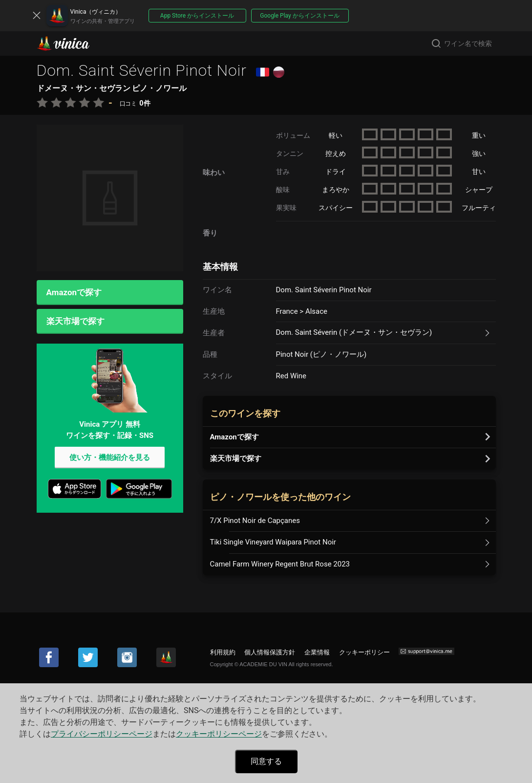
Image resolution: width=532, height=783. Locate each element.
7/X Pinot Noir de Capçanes (255, 521)
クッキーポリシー (364, 652)
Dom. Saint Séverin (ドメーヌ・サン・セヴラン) (354, 332)
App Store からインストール (197, 16)
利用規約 (223, 652)
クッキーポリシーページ (219, 734)
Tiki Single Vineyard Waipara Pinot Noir (273, 542)
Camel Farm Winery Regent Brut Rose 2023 (280, 564)
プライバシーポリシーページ (102, 734)
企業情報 (317, 652)
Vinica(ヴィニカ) (71, 43)
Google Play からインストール (299, 16)
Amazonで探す (74, 292)
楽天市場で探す (75, 321)
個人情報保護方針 (270, 652)
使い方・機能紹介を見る (110, 458)
